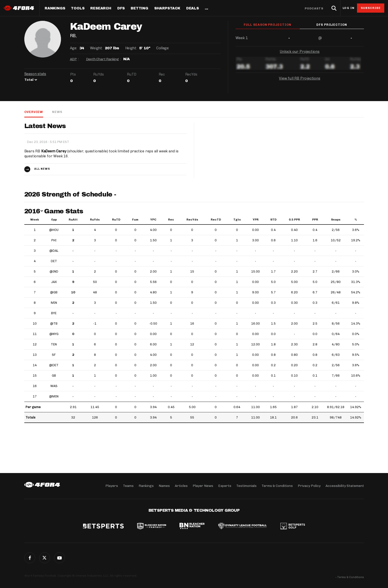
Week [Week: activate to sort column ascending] (35, 220)
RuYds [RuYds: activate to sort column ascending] (95, 220)
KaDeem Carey (54, 151)
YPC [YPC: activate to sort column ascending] (153, 220)
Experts (225, 486)
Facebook (30, 558)
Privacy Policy (309, 486)
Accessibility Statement (345, 486)
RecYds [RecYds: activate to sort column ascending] (192, 220)
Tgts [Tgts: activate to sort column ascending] (237, 220)
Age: (73, 48)
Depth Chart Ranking (103, 59)
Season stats (35, 74)
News (57, 112)
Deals (193, 8)
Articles (181, 486)
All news (42, 169)
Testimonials (246, 486)
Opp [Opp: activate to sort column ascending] (54, 220)
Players (112, 486)
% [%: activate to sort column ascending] (356, 220)
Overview (34, 112)
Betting (139, 8)
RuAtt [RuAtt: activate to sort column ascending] (73, 220)
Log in (349, 8)
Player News (203, 486)
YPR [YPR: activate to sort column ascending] (256, 220)
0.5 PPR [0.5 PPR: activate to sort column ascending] (294, 220)
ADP (73, 59)
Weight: (96, 48)
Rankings (55, 8)
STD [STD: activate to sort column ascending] (273, 220)
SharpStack (167, 8)
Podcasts (314, 8)
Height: (131, 48)
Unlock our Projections (300, 52)
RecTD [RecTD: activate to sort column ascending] (216, 220)
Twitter (45, 558)
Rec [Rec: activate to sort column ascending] (171, 220)
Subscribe (371, 8)
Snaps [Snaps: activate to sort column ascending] (336, 220)
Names (164, 486)
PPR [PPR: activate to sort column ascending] (315, 220)
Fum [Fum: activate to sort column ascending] (135, 220)
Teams (128, 486)
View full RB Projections (299, 79)
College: (163, 48)
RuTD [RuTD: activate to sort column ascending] (116, 220)
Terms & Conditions (277, 486)
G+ (60, 558)
